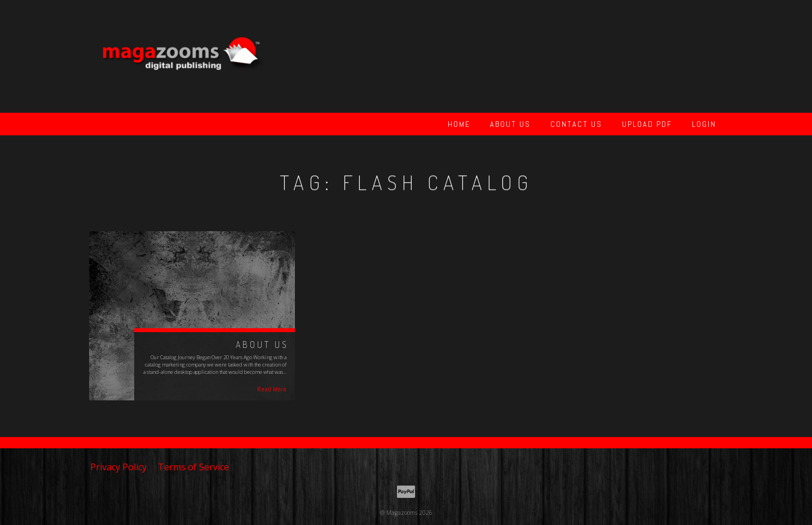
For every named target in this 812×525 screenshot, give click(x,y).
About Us (510, 124)
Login (704, 124)
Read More (272, 389)
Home (459, 124)
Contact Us (576, 124)
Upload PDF (647, 124)
